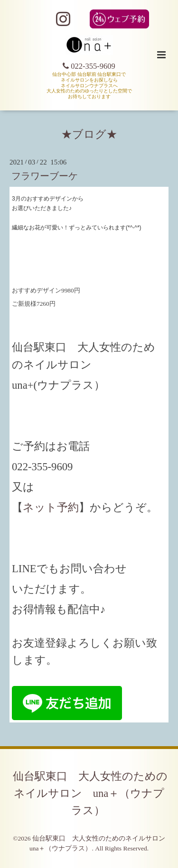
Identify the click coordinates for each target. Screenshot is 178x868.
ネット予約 (51, 507)
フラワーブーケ (45, 176)
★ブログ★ (89, 134)
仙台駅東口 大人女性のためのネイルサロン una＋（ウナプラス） (90, 793)
